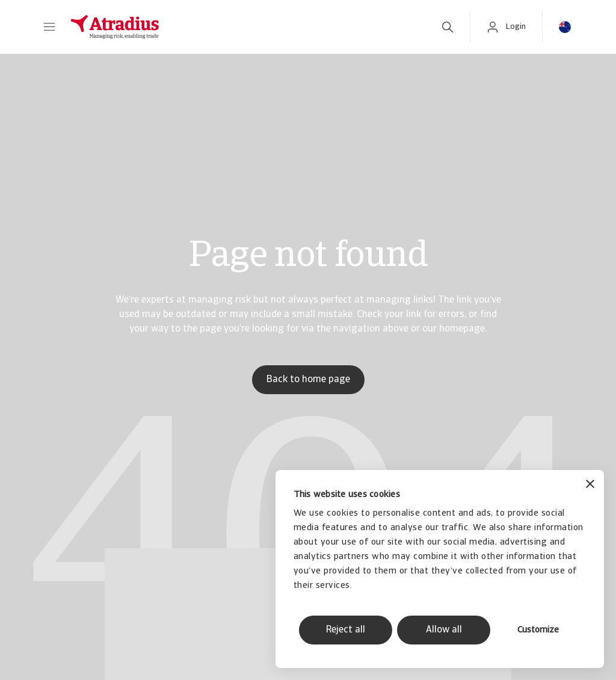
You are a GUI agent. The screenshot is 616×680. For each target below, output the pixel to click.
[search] (448, 27)
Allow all (444, 630)
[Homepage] (243, 27)
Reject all (346, 630)
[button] (49, 27)
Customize (538, 630)
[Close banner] (590, 485)
